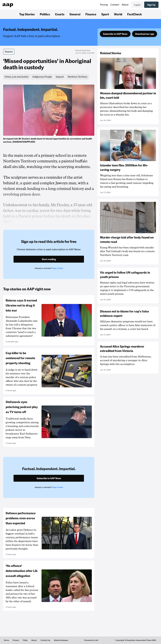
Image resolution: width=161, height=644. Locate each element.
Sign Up (151, 5)
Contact (115, 5)
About (125, 5)
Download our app (145, 34)
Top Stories (27, 14)
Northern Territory (78, 77)
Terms (6, 640)
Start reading (49, 259)
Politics (45, 14)
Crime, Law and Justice (17, 77)
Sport (105, 14)
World (118, 14)
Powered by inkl (91, 640)
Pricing (104, 5)
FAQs (25, 640)
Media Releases (61, 640)
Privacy (16, 640)
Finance (91, 14)
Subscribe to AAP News (115, 34)
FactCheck (135, 14)
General (75, 14)
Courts (60, 14)
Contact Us (45, 640)
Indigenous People (42, 77)
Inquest (60, 77)
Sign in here (58, 268)
